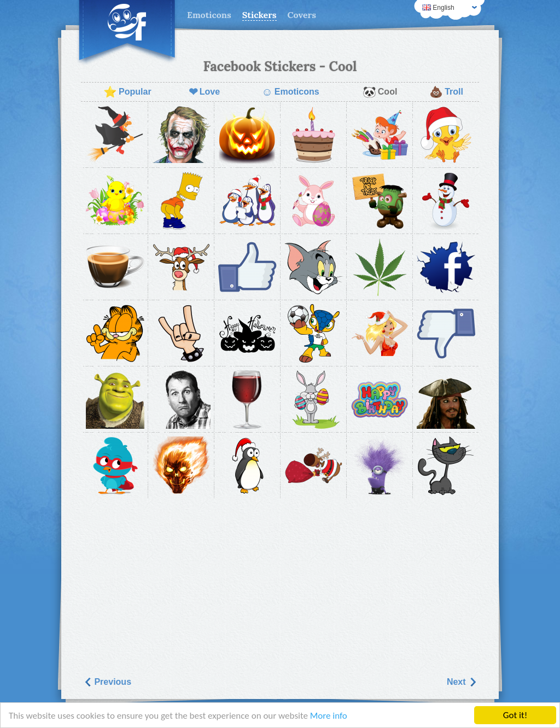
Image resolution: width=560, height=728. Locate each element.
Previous (107, 682)
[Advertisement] (280, 584)
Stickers (259, 15)
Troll (446, 92)
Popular (127, 92)
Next (462, 682)
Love (204, 92)
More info (329, 716)
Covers (302, 15)
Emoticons (209, 15)
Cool (380, 92)
